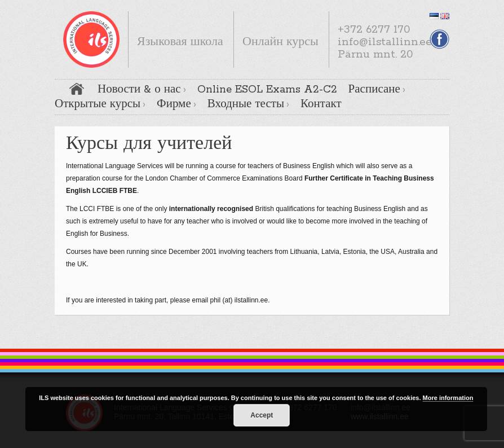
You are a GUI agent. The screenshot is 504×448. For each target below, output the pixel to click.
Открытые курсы (98, 104)
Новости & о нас (139, 90)
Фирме (174, 104)
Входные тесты (246, 104)
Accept (262, 415)
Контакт (321, 104)
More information (448, 398)
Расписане (374, 90)
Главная (77, 89)
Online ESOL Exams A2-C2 (267, 90)
